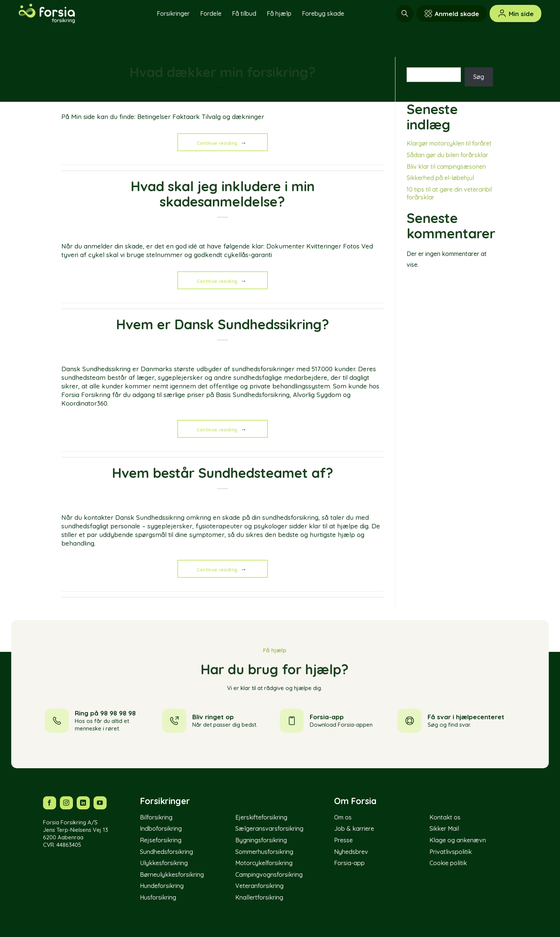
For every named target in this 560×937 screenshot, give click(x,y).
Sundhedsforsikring (166, 852)
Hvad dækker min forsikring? (223, 72)
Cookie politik (448, 863)
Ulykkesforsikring (164, 863)
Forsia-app (349, 863)
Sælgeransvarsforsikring (269, 828)
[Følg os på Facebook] (50, 803)
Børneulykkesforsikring (172, 875)
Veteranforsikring (259, 886)
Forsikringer (173, 13)
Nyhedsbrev (351, 852)
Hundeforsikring (162, 886)
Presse (343, 840)
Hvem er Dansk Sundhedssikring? (223, 324)
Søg (413, 61)
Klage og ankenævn (458, 840)
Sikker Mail (444, 828)
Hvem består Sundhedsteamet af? (223, 473)
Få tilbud (244, 13)
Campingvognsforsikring (269, 875)
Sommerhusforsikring (264, 852)
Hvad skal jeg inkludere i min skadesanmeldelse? (223, 194)
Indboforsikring (161, 828)
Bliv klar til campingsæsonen (446, 167)
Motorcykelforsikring (264, 863)
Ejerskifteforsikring (261, 817)
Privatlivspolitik (451, 852)
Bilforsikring (156, 817)
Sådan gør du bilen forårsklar (447, 155)
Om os (343, 817)
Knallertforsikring (259, 897)
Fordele (211, 13)
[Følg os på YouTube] (100, 803)
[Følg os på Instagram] (66, 803)
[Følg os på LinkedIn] (83, 803)
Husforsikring (158, 897)
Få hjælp (279, 13)
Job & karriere (354, 828)
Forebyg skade (323, 13)
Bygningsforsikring (261, 840)
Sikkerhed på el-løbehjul (440, 178)
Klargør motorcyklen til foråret (449, 143)
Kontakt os (445, 817)
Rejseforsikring (161, 840)
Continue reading (223, 143)
